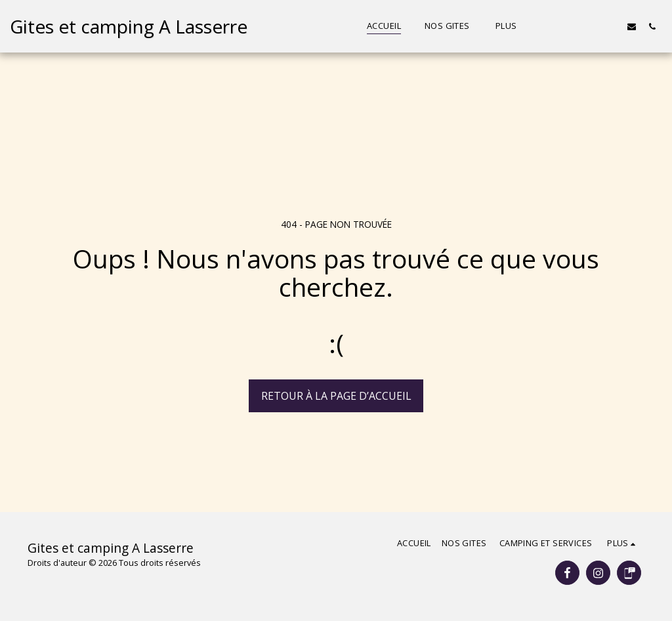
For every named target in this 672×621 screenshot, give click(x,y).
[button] (571, 26)
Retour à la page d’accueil (336, 396)
